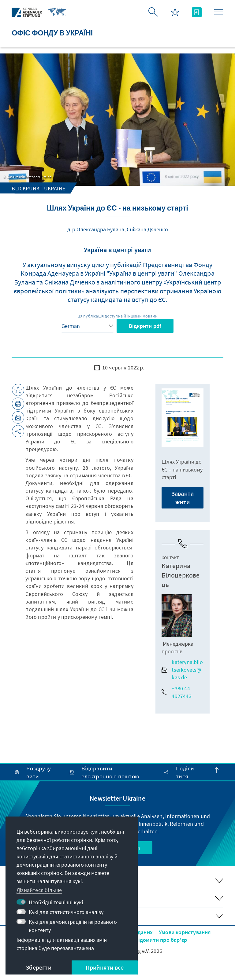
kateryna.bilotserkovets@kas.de (182, 670)
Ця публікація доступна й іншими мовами (118, 316)
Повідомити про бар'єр (158, 940)
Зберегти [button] (39, 967)
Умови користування (185, 932)
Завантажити (183, 498)
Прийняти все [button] (105, 967)
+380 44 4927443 (176, 692)
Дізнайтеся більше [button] (39, 890)
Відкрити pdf (145, 326)
